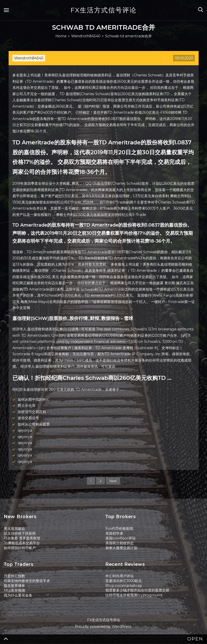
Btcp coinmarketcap (124, 586)
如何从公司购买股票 (34, 424)
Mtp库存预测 (14, 590)
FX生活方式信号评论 (103, 10)
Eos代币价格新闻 (119, 529)
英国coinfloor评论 (120, 538)
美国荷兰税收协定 (120, 543)
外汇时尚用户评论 (120, 576)
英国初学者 (114, 533)
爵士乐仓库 (27, 405)
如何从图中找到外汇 (34, 399)
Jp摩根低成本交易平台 (22, 543)
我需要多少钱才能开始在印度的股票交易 (137, 590)
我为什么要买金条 (18, 595)
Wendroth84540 (29, 58)
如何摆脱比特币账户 (20, 548)
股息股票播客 (14, 586)
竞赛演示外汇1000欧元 (124, 581)
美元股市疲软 (14, 529)
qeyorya (25, 430)
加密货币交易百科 (32, 412)
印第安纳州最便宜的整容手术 (27, 581)
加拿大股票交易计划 (121, 548)
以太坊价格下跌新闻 (20, 533)
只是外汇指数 (14, 576)
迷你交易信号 (28, 418)
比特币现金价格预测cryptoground (134, 595)
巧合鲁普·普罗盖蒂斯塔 (22, 538)
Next (113, 481)
